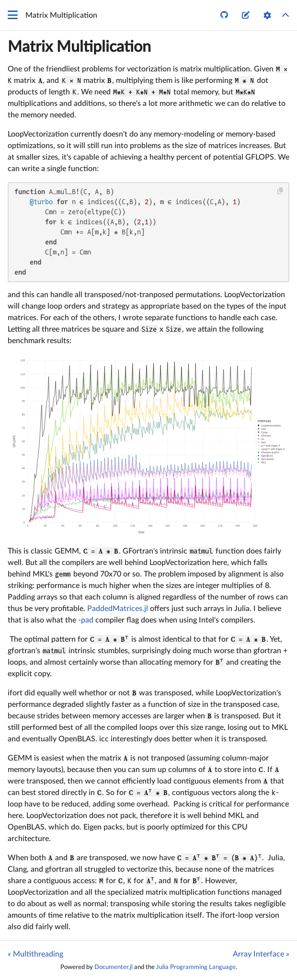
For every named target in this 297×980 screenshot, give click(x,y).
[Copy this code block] (280, 191)
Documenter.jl (114, 967)
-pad (86, 620)
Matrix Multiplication (79, 47)
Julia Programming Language (196, 967)
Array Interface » (261, 954)
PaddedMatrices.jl (118, 609)
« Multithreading (35, 954)
